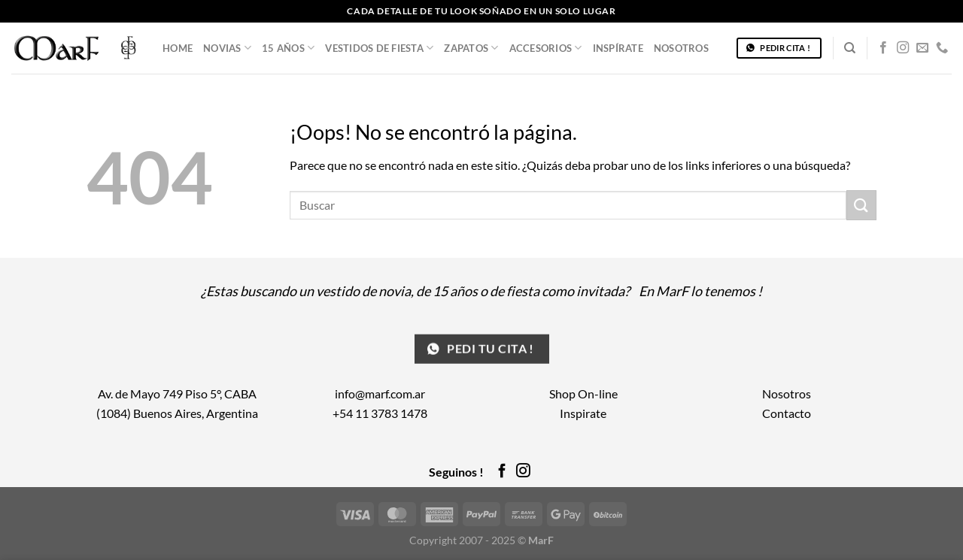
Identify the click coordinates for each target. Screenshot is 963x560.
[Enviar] (861, 205)
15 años (288, 48)
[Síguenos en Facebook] (883, 48)
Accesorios (546, 48)
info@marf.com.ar (380, 394)
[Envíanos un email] (922, 48)
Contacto (787, 413)
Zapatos (471, 48)
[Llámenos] (942, 48)
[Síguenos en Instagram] (903, 48)
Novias (227, 48)
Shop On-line (583, 394)
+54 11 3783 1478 (380, 413)
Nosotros (681, 48)
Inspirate (583, 413)
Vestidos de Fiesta (379, 48)
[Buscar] (850, 48)
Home (178, 48)
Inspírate (618, 48)
